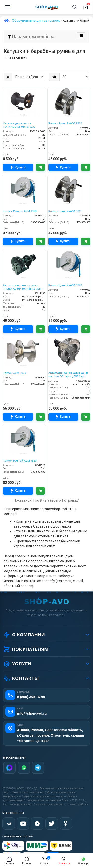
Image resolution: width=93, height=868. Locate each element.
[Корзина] (86, 7)
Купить (18, 167)
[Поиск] (75, 7)
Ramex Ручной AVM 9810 (65, 123)
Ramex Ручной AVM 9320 (65, 285)
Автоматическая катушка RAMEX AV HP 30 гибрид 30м (22, 287)
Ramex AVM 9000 (14, 373)
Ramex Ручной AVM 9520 (20, 461)
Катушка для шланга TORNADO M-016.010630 (19, 125)
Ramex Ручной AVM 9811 (65, 211)
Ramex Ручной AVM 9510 (20, 211)
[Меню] (7, 7)
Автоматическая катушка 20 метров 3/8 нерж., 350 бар (68, 375)
